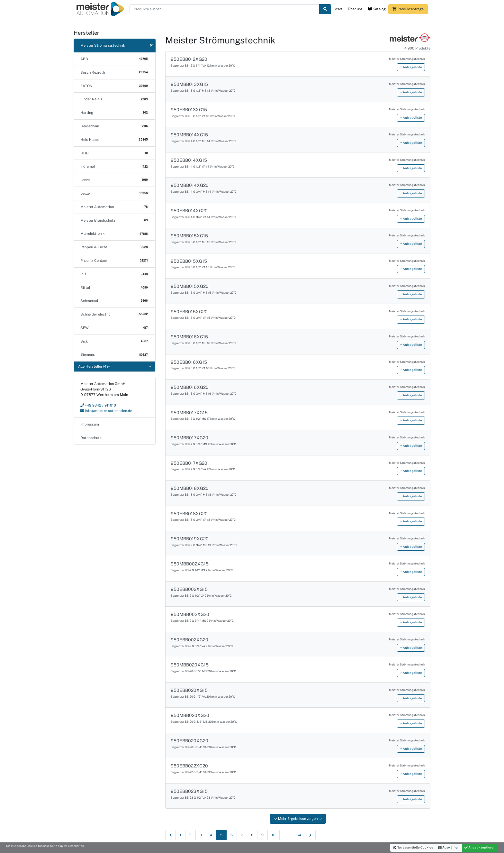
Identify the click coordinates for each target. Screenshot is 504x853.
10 (274, 835)
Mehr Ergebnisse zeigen (298, 819)
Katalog (377, 9)
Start (338, 9)
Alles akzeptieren (480, 847)
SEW (115, 328)
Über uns (355, 9)
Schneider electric (115, 314)
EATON (115, 86)
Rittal (115, 288)
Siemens (115, 354)
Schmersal (115, 301)
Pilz (115, 274)
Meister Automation (115, 207)
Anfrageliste (411, 67)
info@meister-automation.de (106, 411)
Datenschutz (91, 438)
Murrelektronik (115, 234)
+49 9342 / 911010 (98, 405)
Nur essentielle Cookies (413, 847)
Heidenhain (115, 126)
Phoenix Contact (115, 261)
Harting (115, 113)
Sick (115, 341)
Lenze (115, 180)
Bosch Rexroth (115, 72)
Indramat (115, 166)
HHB (115, 153)
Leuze (115, 193)
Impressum (90, 424)
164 (298, 835)
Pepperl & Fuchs (115, 247)
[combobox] (115, 367)
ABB (115, 59)
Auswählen (449, 847)
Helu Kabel (115, 140)
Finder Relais (115, 99)
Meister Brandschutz (115, 220)
